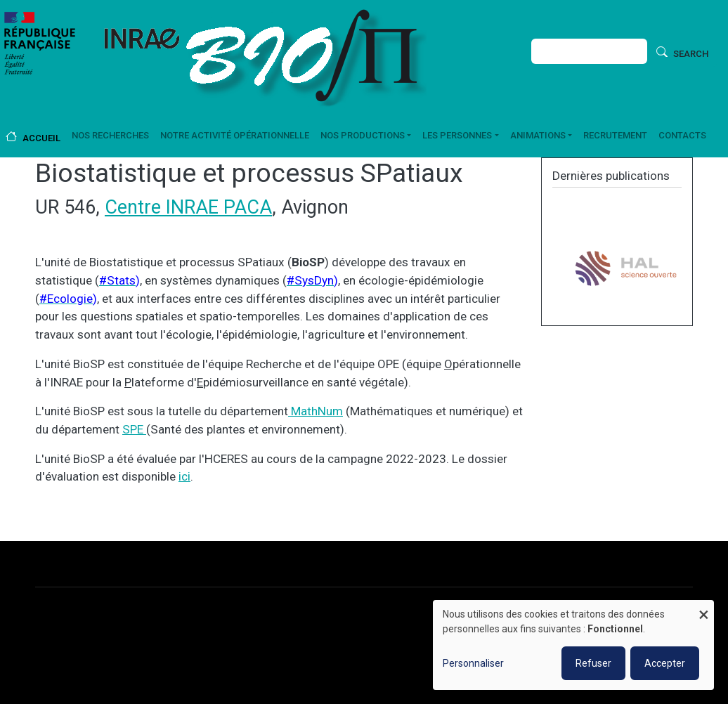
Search (691, 54)
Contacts (682, 135)
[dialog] (573, 645)
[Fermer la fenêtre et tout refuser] (703, 609)
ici (184, 476)
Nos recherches (110, 135)
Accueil (41, 138)
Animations (538, 135)
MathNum (316, 411)
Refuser (593, 663)
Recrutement (615, 135)
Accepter (665, 663)
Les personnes (457, 135)
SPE (134, 429)
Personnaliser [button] (473, 663)
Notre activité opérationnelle (235, 135)
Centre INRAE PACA (188, 207)
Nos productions (363, 135)
